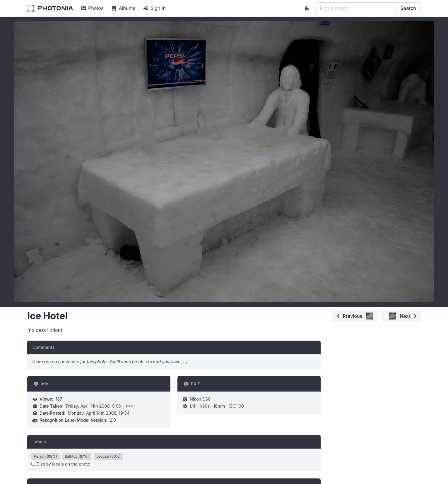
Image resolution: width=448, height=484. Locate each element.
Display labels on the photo (61, 464)
